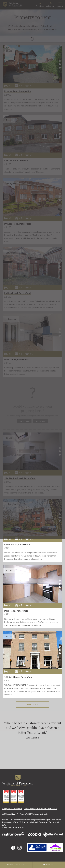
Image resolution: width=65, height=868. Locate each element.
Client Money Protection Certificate (40, 809)
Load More (33, 704)
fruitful (45, 814)
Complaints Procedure (12, 809)
